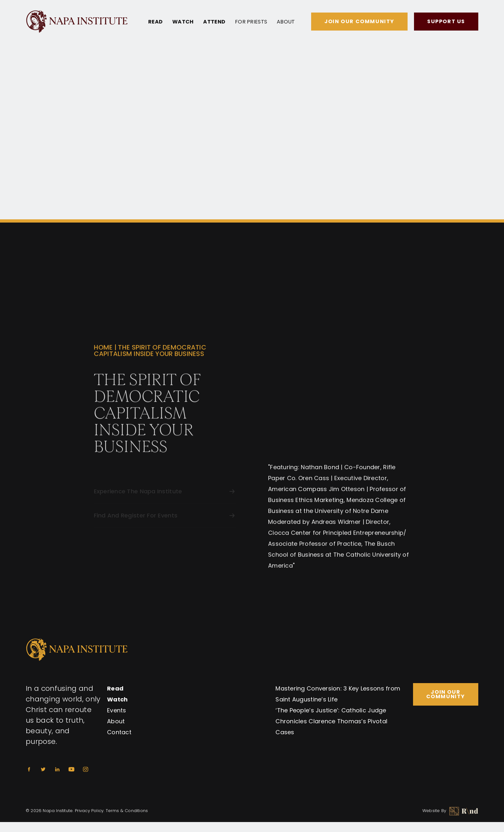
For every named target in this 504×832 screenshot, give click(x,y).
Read (155, 22)
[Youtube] (71, 769)
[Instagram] (85, 769)
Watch (183, 22)
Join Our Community (359, 21)
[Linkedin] (57, 769)
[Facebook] (29, 769)
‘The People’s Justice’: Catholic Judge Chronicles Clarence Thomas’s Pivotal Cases (331, 721)
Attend (214, 22)
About (286, 22)
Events (117, 710)
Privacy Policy (89, 811)
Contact (119, 732)
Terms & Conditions (127, 811)
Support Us (446, 21)
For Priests (251, 22)
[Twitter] (43, 769)
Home (103, 351)
